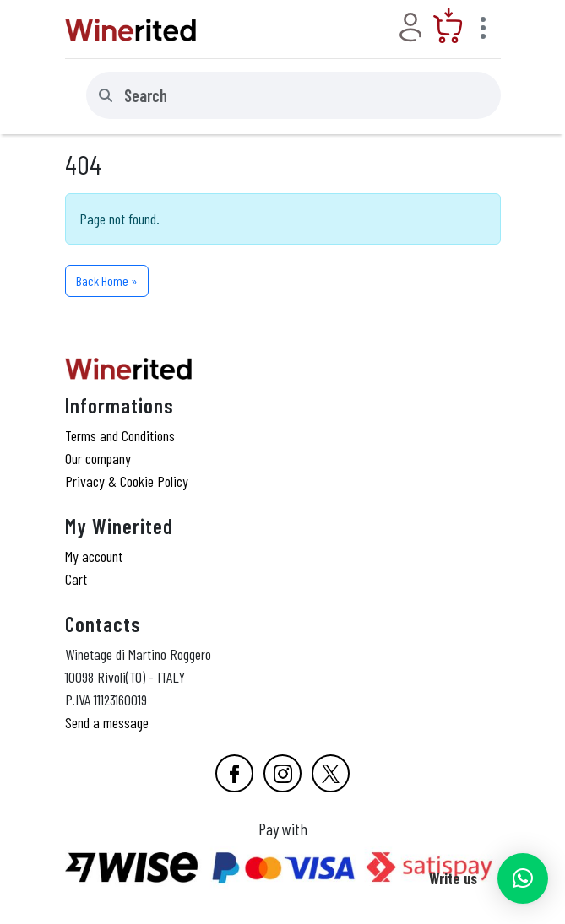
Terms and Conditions (120, 435)
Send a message (107, 722)
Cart (76, 579)
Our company (98, 458)
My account (94, 556)
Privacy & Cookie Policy (127, 481)
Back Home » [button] (107, 281)
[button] (523, 878)
